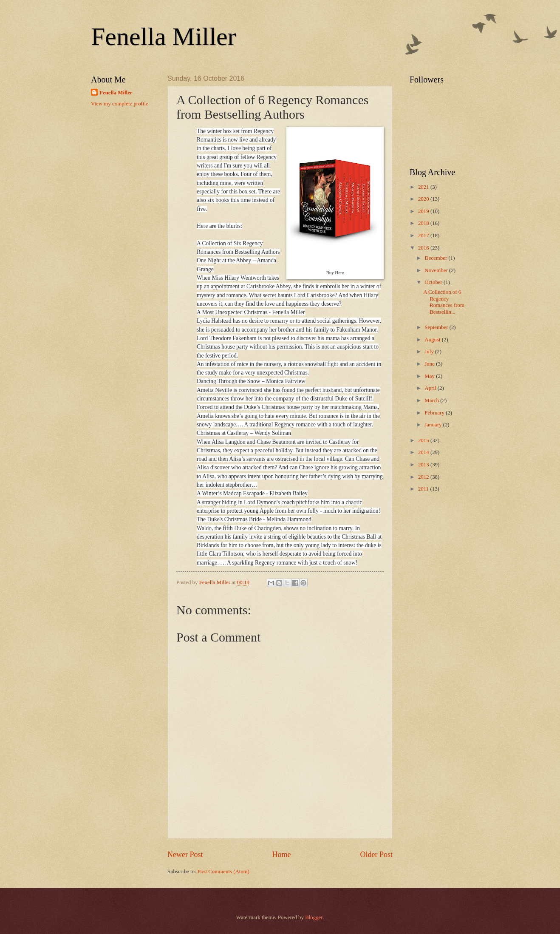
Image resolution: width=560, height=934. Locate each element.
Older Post (376, 855)
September (437, 327)
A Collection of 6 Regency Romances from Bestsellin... (444, 302)
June (430, 364)
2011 (424, 489)
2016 (424, 248)
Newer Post (185, 855)
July (430, 352)
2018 (424, 223)
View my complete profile (120, 104)
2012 (424, 477)
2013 (424, 465)
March (432, 400)
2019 (424, 211)
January (434, 425)
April (431, 388)
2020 (424, 199)
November (437, 270)
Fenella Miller (164, 37)
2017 (424, 236)
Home (281, 855)
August (433, 340)
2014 (424, 452)
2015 (424, 440)
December (436, 258)
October (434, 282)
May (430, 376)
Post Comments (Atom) (223, 872)
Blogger (314, 917)
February (435, 413)
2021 (424, 187)
